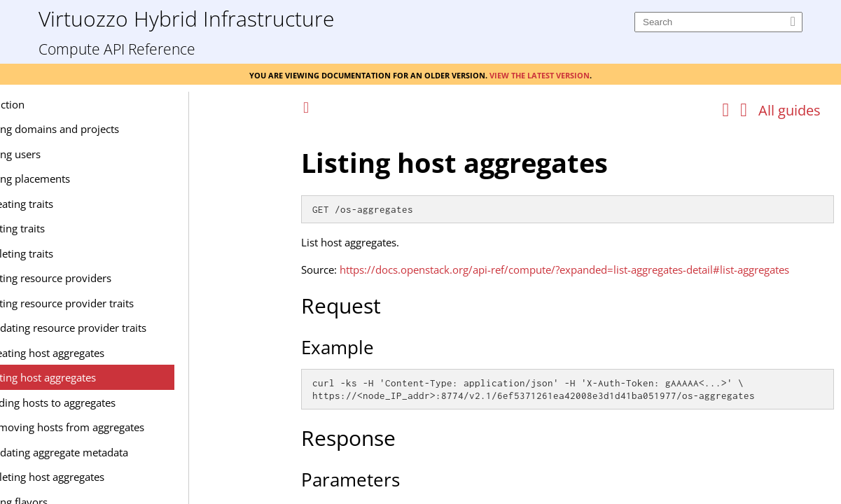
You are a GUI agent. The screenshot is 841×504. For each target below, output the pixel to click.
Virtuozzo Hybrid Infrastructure (186, 18)
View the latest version (540, 74)
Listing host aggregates (135, 377)
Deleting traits (114, 253)
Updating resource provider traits (161, 328)
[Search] (718, 22)
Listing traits (110, 228)
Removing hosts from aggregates (160, 427)
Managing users (97, 154)
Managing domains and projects (137, 129)
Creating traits (114, 204)
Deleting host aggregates (140, 477)
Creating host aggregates (140, 353)
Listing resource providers (143, 278)
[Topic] (568, 314)
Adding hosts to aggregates (145, 402)
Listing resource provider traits (154, 303)
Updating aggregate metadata (152, 452)
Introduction (89, 104)
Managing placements (112, 178)
